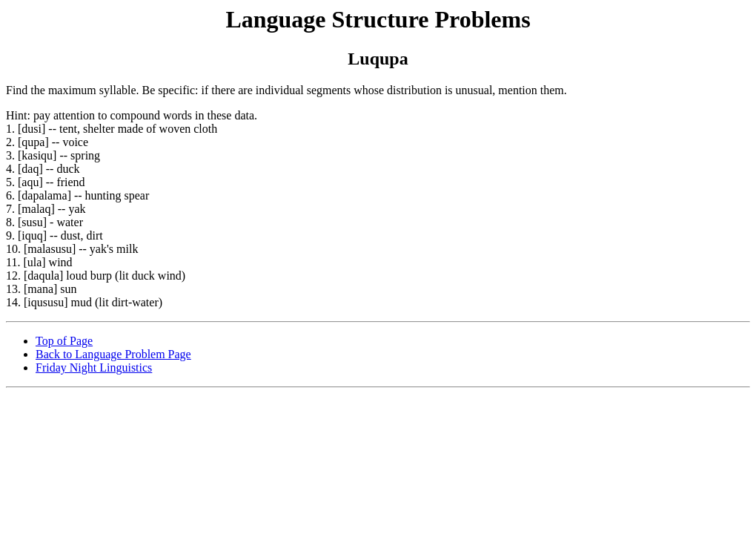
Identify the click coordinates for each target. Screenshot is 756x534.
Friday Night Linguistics (94, 367)
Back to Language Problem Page (113, 354)
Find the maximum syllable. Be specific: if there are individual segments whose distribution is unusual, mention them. (378, 186)
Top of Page (64, 341)
